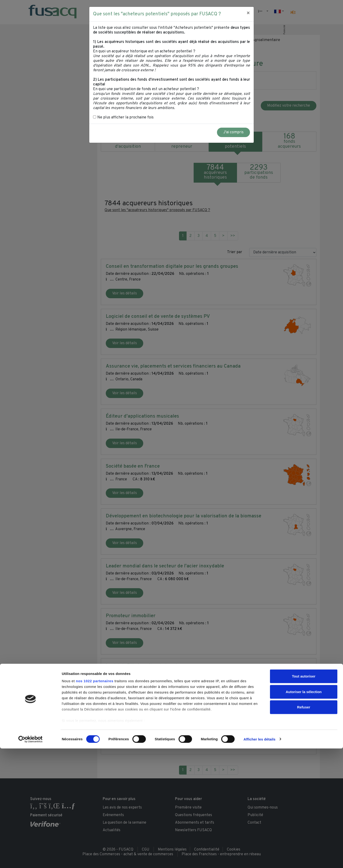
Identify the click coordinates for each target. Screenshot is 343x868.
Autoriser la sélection (304, 811)
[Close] (248, 13)
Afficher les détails (259, 859)
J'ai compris (233, 132)
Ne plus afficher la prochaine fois (123, 117)
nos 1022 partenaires (95, 801)
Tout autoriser (304, 796)
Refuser (304, 827)
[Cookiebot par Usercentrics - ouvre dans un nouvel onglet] (31, 859)
